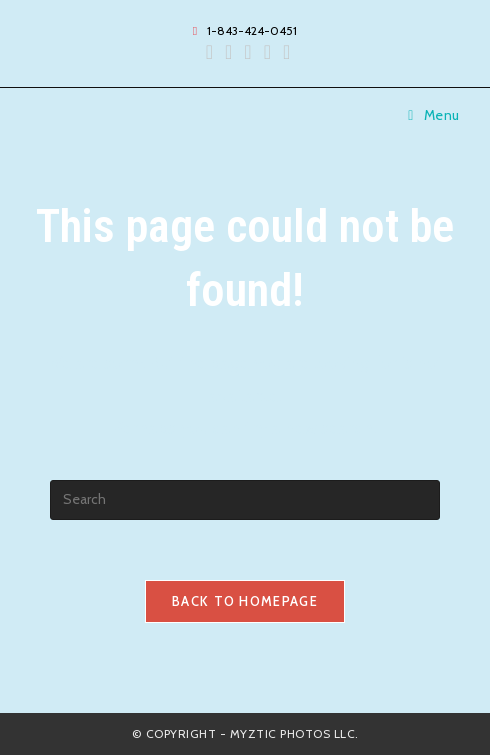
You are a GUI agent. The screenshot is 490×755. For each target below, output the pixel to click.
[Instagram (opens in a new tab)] (228, 52)
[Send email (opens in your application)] (267, 52)
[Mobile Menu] (434, 115)
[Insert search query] (245, 500)
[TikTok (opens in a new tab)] (283, 52)
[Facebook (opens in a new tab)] (209, 52)
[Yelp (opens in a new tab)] (247, 52)
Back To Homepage (245, 601)
